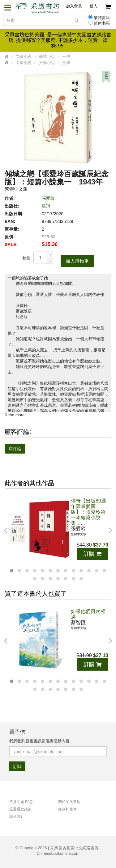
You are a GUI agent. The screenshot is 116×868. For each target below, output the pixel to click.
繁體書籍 (102, 18)
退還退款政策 (20, 809)
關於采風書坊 (69, 802)
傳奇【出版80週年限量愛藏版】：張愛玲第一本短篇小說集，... (88, 512)
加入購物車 (77, 261)
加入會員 (74, 6)
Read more (15, 415)
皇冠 (46, 206)
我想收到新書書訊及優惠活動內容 (39, 741)
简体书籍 (102, 23)
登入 (93, 6)
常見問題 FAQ (21, 802)
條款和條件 (67, 809)
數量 (26, 258)
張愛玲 (48, 198)
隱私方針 (17, 817)
